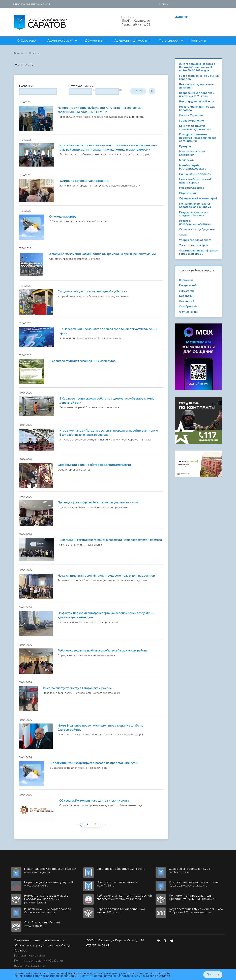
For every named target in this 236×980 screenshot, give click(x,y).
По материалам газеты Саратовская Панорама (195, 205)
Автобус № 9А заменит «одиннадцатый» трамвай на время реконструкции (102, 254)
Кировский (187, 296)
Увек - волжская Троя (194, 245)
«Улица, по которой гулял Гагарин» (84, 181)
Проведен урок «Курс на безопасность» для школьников (98, 503)
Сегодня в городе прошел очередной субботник (92, 291)
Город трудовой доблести (197, 101)
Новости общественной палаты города (195, 181)
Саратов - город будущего (197, 229)
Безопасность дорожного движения (196, 86)
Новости (34, 53)
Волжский (186, 280)
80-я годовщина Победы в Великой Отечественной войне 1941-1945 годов (197, 67)
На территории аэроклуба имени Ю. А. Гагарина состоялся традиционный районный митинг (99, 110)
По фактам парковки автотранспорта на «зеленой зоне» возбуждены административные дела (106, 615)
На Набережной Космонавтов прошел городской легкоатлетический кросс (108, 331)
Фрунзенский (188, 312)
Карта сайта (37, 956)
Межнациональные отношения (192, 153)
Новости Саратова (191, 188)
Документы (94, 41)
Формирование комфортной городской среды (199, 252)
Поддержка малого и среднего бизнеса (194, 214)
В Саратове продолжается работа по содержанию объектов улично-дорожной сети (107, 401)
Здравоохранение (191, 121)
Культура (185, 146)
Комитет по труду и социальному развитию (195, 127)
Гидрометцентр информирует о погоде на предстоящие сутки (94, 763)
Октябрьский (188, 306)
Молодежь (186, 160)
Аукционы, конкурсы (131, 41)
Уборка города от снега (195, 240)
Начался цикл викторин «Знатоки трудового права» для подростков (106, 576)
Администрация (60, 41)
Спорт (183, 235)
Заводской (186, 291)
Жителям (182, 17)
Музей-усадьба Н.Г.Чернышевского (193, 167)
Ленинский (187, 301)
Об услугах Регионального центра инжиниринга (94, 801)
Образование (188, 193)
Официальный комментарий (198, 198)
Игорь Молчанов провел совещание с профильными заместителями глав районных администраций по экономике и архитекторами (108, 148)
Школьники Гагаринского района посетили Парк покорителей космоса (111, 540)
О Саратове (27, 41)
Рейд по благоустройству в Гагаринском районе (77, 688)
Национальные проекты (195, 174)
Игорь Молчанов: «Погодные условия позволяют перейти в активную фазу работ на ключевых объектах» (109, 433)
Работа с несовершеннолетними (195, 223)
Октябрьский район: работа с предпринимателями (94, 465)
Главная (19, 53)
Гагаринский (188, 285)
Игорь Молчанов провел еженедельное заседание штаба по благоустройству (100, 728)
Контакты (199, 41)
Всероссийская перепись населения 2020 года (196, 95)
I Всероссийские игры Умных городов (199, 77)
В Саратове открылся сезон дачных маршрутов (82, 361)
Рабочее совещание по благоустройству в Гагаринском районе (103, 651)
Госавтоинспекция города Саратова (197, 108)
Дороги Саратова (191, 115)
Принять (213, 975)
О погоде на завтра (63, 217)
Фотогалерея (169, 41)
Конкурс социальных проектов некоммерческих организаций (197, 138)
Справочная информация (32, 4)
